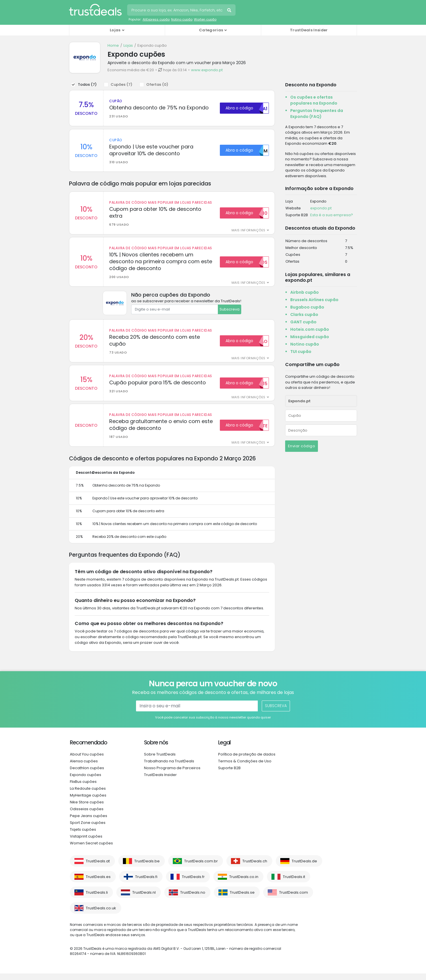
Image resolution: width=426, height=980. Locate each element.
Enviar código (302, 446)
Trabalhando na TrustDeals (169, 768)
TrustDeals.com (294, 899)
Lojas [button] (115, 30)
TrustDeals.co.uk (101, 915)
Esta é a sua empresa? (332, 215)
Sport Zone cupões (88, 829)
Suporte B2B (229, 774)
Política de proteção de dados (247, 761)
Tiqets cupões (83, 836)
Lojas (128, 45)
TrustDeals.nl (144, 899)
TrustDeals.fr (193, 883)
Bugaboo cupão (307, 307)
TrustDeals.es (98, 883)
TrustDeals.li (97, 899)
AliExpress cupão (156, 19)
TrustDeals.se (242, 899)
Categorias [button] (211, 30)
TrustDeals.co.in (244, 883)
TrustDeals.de (304, 868)
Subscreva (230, 313)
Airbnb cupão (305, 292)
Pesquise (230, 11)
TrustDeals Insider (309, 30)
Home (113, 45)
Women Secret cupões (91, 850)
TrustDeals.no (193, 899)
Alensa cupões (84, 768)
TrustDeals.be (147, 868)
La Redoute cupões (88, 795)
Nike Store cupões (87, 809)
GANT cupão (303, 322)
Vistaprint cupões (86, 843)
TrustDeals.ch (255, 868)
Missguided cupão (310, 337)
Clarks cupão (304, 315)
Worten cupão (205, 19)
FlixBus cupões (83, 788)
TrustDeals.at (98, 868)
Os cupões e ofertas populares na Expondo (314, 100)
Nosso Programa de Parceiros (172, 774)
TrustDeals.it (294, 883)
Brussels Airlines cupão (314, 300)
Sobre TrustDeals (160, 761)
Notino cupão (182, 19)
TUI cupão (301, 352)
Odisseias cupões (87, 815)
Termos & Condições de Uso (245, 768)
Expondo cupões (86, 781)
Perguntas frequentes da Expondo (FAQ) (317, 114)
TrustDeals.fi (146, 883)
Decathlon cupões (87, 774)
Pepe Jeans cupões (89, 822)
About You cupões (87, 761)
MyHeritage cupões (88, 802)
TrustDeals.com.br (201, 868)
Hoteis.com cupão (310, 329)
